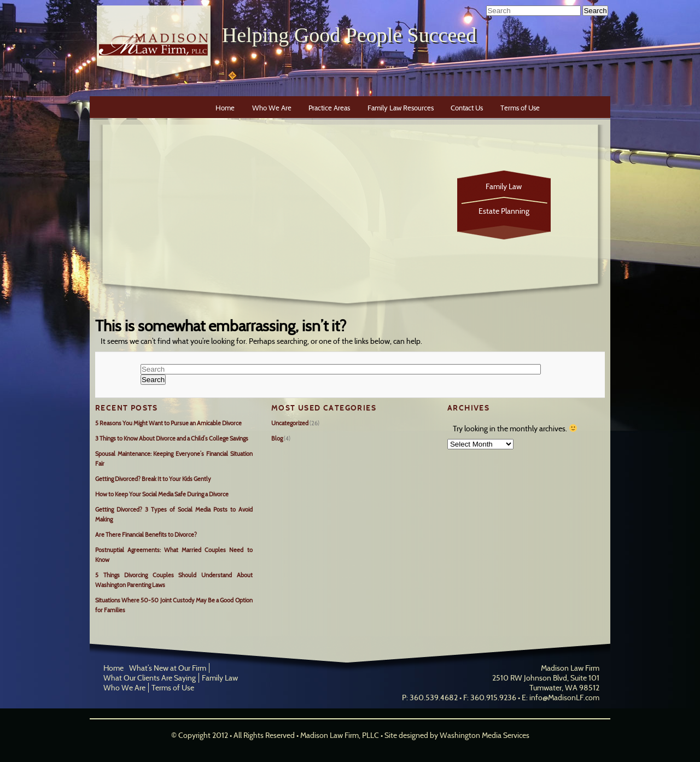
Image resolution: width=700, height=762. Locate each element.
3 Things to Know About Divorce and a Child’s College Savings (172, 438)
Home (225, 108)
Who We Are (272, 108)
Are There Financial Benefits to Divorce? (146, 535)
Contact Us (467, 108)
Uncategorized (290, 423)
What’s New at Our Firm (168, 668)
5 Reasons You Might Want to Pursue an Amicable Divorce (168, 423)
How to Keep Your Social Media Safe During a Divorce (162, 494)
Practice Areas (329, 108)
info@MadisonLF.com (564, 697)
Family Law (504, 186)
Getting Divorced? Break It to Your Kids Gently (153, 479)
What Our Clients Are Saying (150, 678)
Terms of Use (520, 108)
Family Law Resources (401, 108)
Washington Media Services (485, 735)
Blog (277, 438)
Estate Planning (504, 211)
